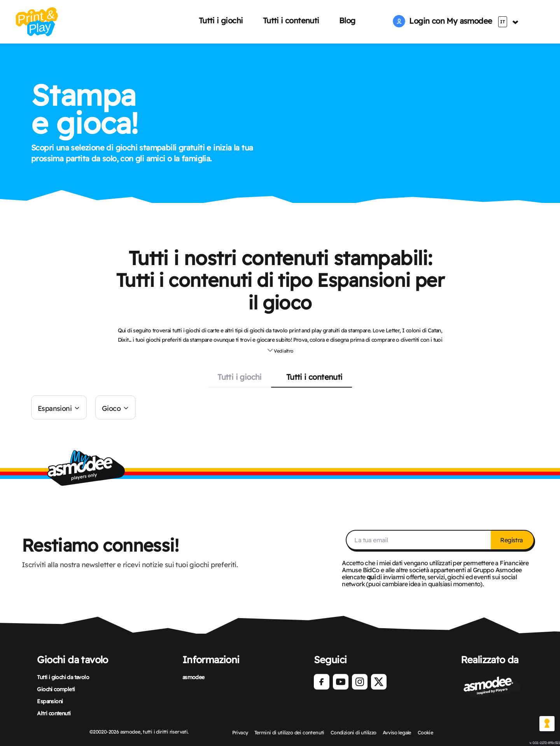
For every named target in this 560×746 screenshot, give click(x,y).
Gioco (111, 408)
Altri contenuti (54, 713)
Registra (512, 540)
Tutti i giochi (221, 20)
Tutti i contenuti (291, 20)
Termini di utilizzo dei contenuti (289, 732)
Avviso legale (397, 732)
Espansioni (55, 408)
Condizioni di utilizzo (353, 732)
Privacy (240, 732)
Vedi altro (280, 350)
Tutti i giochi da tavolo (63, 677)
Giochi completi (56, 689)
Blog (347, 20)
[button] (280, 350)
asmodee (193, 677)
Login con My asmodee (443, 21)
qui (371, 577)
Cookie (425, 732)
